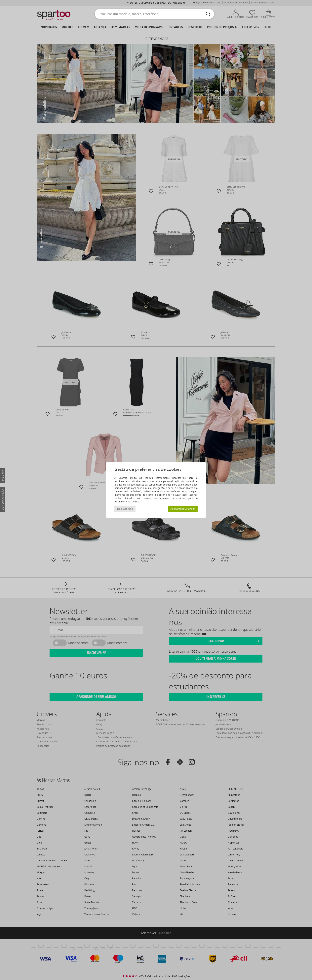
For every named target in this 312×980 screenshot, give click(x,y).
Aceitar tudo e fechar (183, 509)
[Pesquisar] (208, 14)
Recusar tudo (125, 509)
